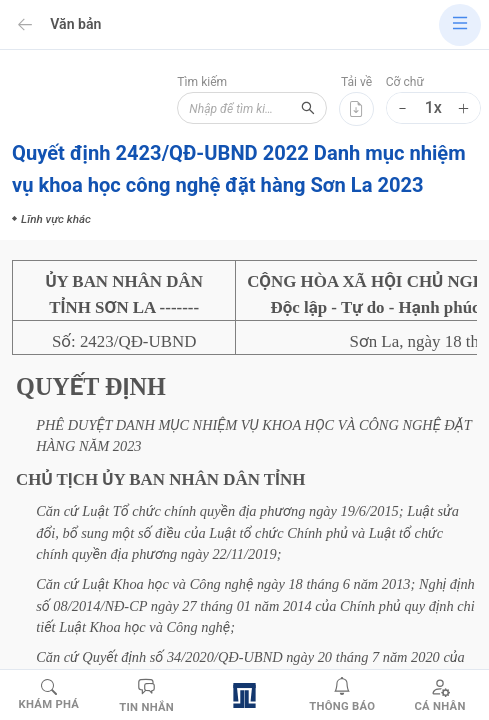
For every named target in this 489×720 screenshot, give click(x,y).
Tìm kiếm (202, 82)
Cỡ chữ (405, 82)
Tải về (356, 82)
